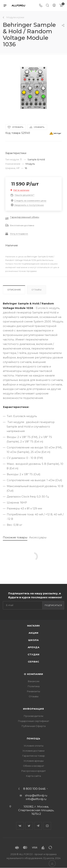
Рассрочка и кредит (34, 771)
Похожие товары (15, 537)
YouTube (47, 826)
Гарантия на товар (34, 756)
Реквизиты (33, 691)
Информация (33, 709)
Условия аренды (34, 761)
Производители (33, 716)
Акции (33, 633)
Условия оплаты (34, 746)
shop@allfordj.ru (36, 795)
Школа (33, 640)
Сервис (34, 662)
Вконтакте (20, 826)
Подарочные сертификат (34, 721)
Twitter (29, 826)
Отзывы (37, 290)
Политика (34, 686)
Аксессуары (38, 537)
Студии (34, 654)
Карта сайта (33, 776)
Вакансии (34, 681)
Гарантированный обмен (25, 217)
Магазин (34, 626)
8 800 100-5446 (34, 789)
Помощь (34, 738)
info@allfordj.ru (36, 799)
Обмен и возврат (34, 766)
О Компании (33, 674)
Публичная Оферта (34, 726)
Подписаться (53, 605)
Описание (14, 290)
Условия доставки (33, 751)
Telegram (38, 826)
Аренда (34, 647)
